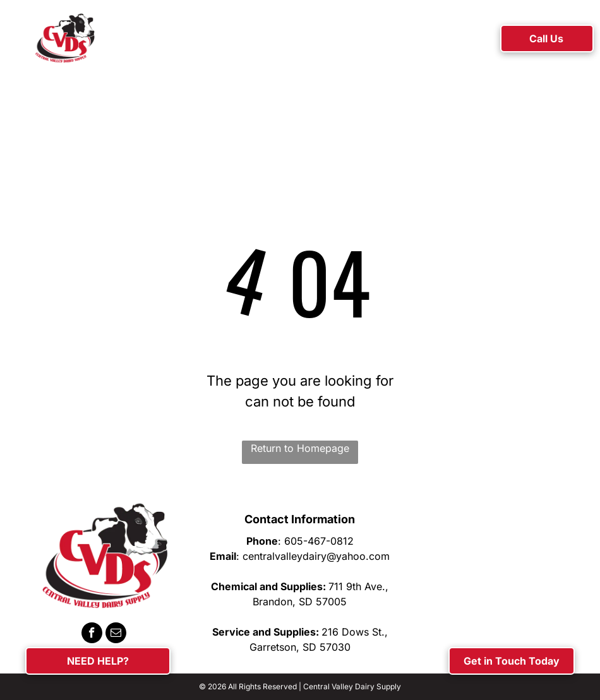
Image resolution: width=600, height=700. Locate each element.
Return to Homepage (300, 448)
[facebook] (92, 634)
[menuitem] (150, 40)
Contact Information (300, 519)
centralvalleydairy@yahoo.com (316, 556)
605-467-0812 (319, 541)
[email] (116, 634)
